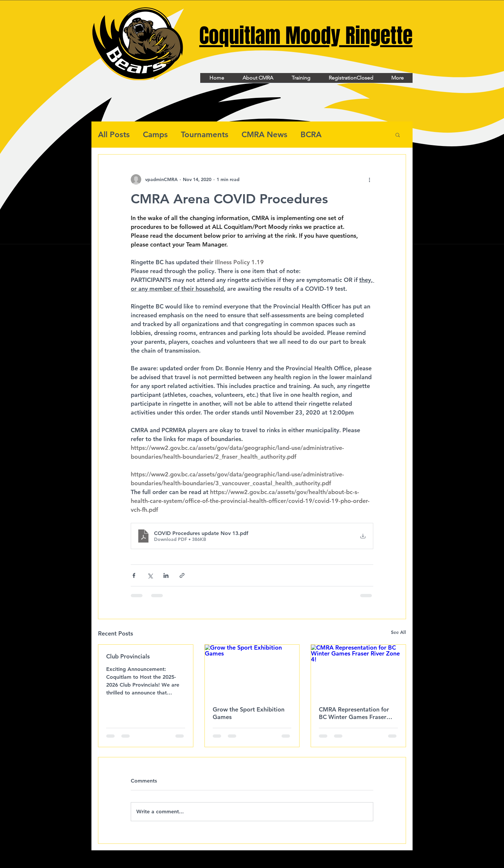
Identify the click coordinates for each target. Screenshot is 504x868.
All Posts (114, 134)
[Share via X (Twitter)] (150, 575)
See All (398, 632)
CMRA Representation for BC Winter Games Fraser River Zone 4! (354, 713)
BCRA (311, 134)
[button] (398, 135)
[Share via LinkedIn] (166, 575)
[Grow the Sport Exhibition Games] (252, 671)
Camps (155, 134)
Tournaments (205, 134)
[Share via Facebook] (134, 575)
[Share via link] (182, 575)
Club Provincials (128, 656)
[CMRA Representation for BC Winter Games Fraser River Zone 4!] (358, 671)
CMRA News (264, 134)
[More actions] (369, 179)
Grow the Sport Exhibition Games (249, 713)
